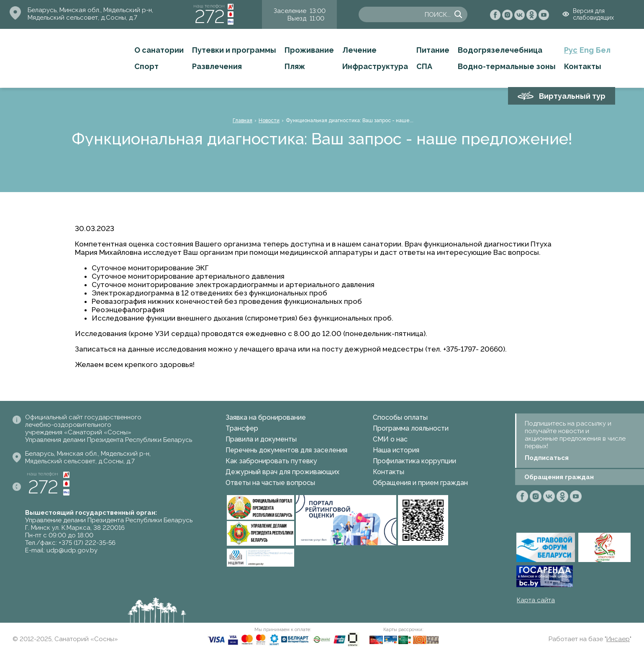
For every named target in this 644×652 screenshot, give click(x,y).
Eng (587, 50)
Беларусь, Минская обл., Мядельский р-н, (90, 10)
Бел (603, 50)
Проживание (309, 50)
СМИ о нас (390, 439)
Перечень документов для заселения (286, 450)
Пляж (295, 66)
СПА (424, 66)
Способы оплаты (400, 417)
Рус (571, 50)
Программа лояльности (411, 428)
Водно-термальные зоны (507, 66)
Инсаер (618, 639)
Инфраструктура (375, 66)
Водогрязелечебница (500, 50)
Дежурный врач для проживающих (282, 472)
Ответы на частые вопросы (270, 483)
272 (210, 17)
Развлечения (217, 66)
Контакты (583, 66)
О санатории (159, 50)
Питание (433, 50)
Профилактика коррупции (414, 461)
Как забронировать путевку (271, 461)
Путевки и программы (234, 50)
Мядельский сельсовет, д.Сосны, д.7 (82, 18)
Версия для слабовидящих (593, 14)
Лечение (359, 50)
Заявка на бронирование (266, 417)
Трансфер (242, 428)
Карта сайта (536, 600)
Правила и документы (261, 439)
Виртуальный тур (572, 96)
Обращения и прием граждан (420, 483)
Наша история (396, 450)
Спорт (146, 66)
